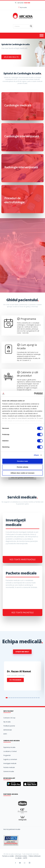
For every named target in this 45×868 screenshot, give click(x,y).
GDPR (25, 858)
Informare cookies (21, 856)
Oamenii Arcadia (9, 771)
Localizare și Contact (10, 751)
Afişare (36, 455)
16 (37, 698)
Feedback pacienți (9, 726)
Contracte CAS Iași (9, 718)
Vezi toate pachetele (22, 612)
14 (33, 698)
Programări (7, 755)
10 (25, 698)
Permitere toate (22, 461)
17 (39, 698)
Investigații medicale (10, 763)
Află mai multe (11, 57)
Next (38, 58)
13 (31, 698)
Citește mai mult (22, 652)
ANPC (5, 734)
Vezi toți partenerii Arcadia (12, 829)
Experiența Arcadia (9, 747)
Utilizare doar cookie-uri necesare (22, 473)
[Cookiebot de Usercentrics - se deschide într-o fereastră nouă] (34, 394)
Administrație (8, 730)
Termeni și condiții (8, 856)
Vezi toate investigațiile (22, 559)
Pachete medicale (9, 767)
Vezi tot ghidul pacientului (22, 478)
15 (35, 698)
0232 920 (27, 3)
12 (29, 698)
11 (27, 698)
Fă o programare (15, 680)
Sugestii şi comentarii (10, 759)
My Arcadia (23, 7)
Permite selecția (22, 467)
